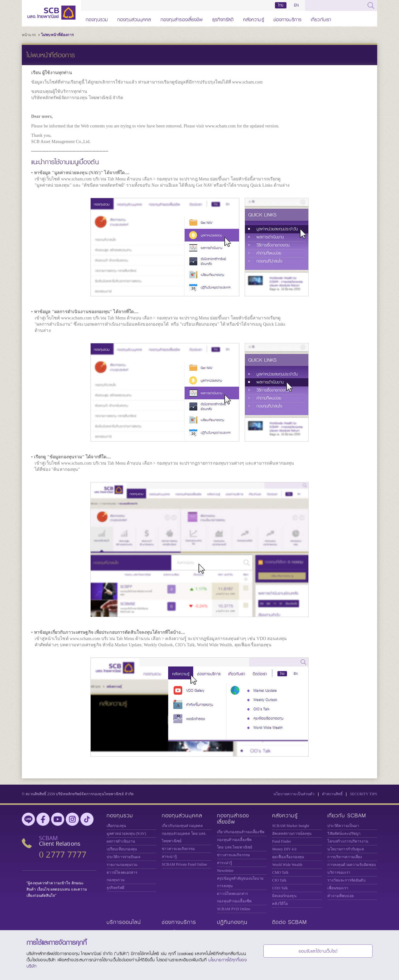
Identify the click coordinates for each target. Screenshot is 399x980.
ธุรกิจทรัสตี (223, 19)
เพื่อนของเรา (338, 888)
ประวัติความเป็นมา (343, 826)
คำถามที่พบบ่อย (340, 896)
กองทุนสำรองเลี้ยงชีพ (182, 19)
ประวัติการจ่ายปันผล (123, 857)
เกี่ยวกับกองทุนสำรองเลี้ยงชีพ (241, 832)
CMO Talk (280, 872)
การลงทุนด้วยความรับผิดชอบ (352, 865)
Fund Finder (281, 841)
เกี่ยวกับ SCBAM (347, 816)
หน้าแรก (29, 35)
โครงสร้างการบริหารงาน (348, 841)
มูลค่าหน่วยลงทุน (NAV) (126, 834)
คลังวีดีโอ (280, 904)
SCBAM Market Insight (291, 826)
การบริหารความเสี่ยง (345, 857)
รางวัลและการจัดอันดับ (346, 880)
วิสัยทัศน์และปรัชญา (344, 834)
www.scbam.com (247, 82)
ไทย (281, 5)
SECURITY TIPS (364, 794)
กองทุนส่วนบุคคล (134, 19)
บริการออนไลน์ (124, 922)
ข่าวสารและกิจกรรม (178, 849)
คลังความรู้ (254, 19)
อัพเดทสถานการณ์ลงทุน (292, 834)
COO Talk (280, 888)
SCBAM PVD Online (234, 909)
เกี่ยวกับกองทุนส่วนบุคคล (182, 826)
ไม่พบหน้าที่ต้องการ (57, 35)
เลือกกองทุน (116, 826)
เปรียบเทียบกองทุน (122, 849)
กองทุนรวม (97, 19)
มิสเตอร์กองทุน (284, 896)
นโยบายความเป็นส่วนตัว (294, 794)
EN (296, 5)
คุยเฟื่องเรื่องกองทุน (288, 857)
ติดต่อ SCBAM (289, 922)
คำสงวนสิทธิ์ (332, 794)
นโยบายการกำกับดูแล (346, 849)
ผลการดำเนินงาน (121, 841)
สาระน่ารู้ (169, 857)
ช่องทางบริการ (287, 19)
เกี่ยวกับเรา (321, 19)
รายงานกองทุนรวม (122, 865)
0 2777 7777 (63, 855)
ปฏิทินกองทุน (232, 922)
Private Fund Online (185, 864)
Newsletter (225, 871)
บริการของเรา (339, 872)
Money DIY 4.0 (284, 849)
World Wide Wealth (287, 865)
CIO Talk (279, 880)
